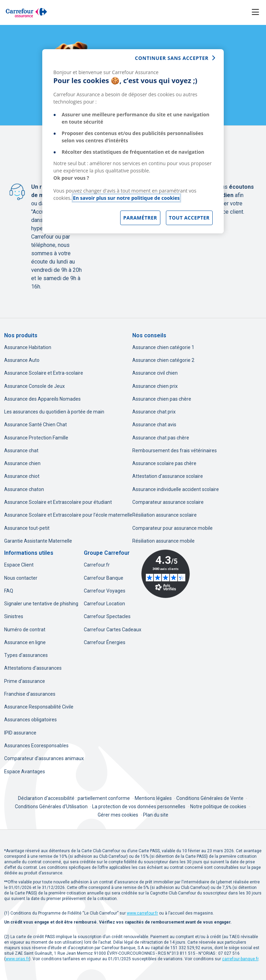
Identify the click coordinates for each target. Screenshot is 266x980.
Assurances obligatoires (30, 720)
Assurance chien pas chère (162, 399)
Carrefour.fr (97, 565)
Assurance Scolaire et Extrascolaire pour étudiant (58, 502)
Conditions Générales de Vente (210, 798)
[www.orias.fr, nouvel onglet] (17, 959)
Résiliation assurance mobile (163, 541)
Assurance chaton (24, 489)
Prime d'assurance (25, 681)
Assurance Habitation (28, 347)
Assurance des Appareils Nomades (42, 399)
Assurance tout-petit (27, 528)
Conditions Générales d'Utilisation (52, 807)
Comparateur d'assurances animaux (44, 758)
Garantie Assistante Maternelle (38, 541)
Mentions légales (154, 798)
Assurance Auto (22, 360)
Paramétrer (140, 218)
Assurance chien (22, 463)
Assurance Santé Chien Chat (36, 425)
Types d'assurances (26, 655)
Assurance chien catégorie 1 (163, 347)
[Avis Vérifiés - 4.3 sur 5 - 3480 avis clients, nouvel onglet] (166, 574)
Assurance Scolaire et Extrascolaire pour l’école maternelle (68, 515)
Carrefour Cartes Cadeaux (113, 630)
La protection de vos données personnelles (139, 807)
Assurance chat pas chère (161, 438)
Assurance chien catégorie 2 (163, 360)
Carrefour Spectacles (107, 616)
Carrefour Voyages (105, 591)
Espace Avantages (25, 772)
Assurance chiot (22, 476)
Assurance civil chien (155, 373)
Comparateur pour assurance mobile (172, 528)
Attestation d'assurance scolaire (168, 476)
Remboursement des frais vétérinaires (175, 451)
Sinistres (14, 616)
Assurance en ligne (25, 642)
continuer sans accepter (172, 58)
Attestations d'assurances (33, 668)
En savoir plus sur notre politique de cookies (126, 198)
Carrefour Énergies (105, 642)
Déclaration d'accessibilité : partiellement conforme (74, 798)
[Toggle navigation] (255, 12)
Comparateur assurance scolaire (168, 502)
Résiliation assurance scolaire (165, 515)
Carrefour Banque (104, 578)
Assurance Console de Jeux (34, 386)
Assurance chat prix (154, 412)
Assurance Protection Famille (36, 438)
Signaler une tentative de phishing (41, 604)
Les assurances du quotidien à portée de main (54, 412)
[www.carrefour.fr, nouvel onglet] (142, 913)
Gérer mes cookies (118, 815)
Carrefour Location (104, 604)
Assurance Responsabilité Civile (39, 707)
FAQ (9, 591)
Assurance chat (21, 451)
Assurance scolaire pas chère (164, 463)
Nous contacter (21, 578)
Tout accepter (189, 218)
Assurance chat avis (154, 425)
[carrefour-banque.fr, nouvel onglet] (240, 959)
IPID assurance (20, 733)
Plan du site (156, 815)
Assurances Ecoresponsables (36, 746)
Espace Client (19, 565)
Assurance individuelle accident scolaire (176, 489)
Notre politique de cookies (218, 807)
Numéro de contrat (25, 630)
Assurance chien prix (155, 386)
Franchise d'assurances (30, 694)
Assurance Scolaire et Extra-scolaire (44, 373)
